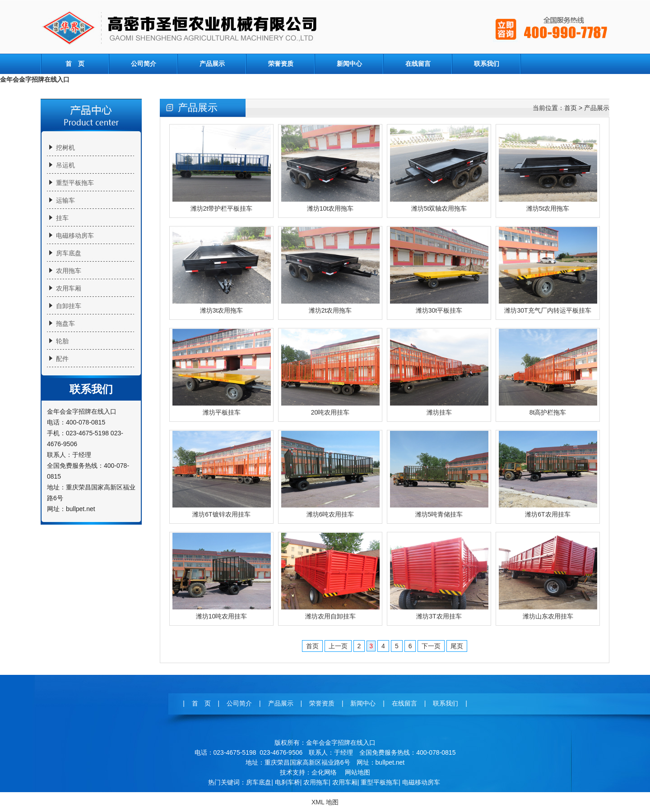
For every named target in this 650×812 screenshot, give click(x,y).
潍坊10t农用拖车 (330, 208)
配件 (62, 359)
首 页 (75, 64)
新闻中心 (349, 64)
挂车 (62, 218)
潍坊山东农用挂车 (548, 616)
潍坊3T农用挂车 (439, 616)
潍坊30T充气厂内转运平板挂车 (548, 310)
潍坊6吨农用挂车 (330, 514)
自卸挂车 (69, 306)
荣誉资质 (281, 64)
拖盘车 (65, 323)
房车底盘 (69, 253)
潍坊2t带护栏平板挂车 (222, 208)
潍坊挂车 (439, 412)
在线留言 (418, 64)
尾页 (457, 646)
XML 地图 (325, 802)
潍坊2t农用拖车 (330, 310)
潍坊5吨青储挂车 (439, 514)
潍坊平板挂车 (222, 412)
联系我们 (487, 64)
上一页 (338, 646)
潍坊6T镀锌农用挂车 (221, 514)
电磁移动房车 (75, 235)
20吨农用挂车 (330, 412)
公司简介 (144, 64)
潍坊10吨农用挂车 (222, 616)
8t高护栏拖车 (548, 412)
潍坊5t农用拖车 (548, 208)
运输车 (65, 200)
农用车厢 (69, 288)
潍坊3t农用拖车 (222, 310)
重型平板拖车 (75, 183)
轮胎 (62, 341)
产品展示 (212, 64)
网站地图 (357, 772)
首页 (571, 108)
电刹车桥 (288, 782)
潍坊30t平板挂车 (439, 310)
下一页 (431, 646)
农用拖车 (69, 271)
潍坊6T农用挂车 (548, 514)
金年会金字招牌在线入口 (35, 79)
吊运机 (65, 165)
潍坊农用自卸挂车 (330, 616)
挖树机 (65, 148)
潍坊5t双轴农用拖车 (439, 208)
